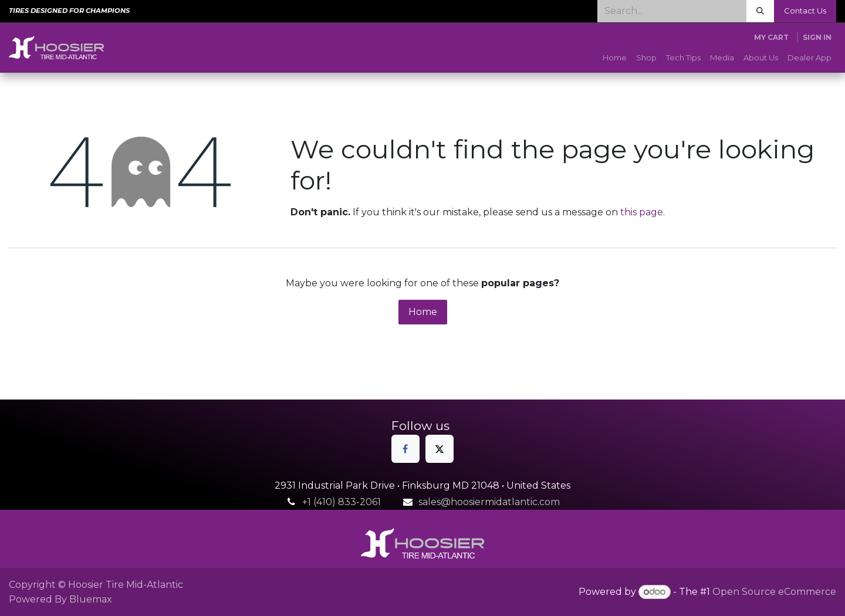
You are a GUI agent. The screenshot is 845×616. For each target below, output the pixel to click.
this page (642, 212)
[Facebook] (405, 449)
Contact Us (805, 11)
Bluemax (91, 599)
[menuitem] (615, 58)
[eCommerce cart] (771, 38)
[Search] (760, 11)
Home (423, 312)
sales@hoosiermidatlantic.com (489, 502)
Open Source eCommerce (774, 592)
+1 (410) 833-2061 (342, 502)
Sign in (817, 37)
